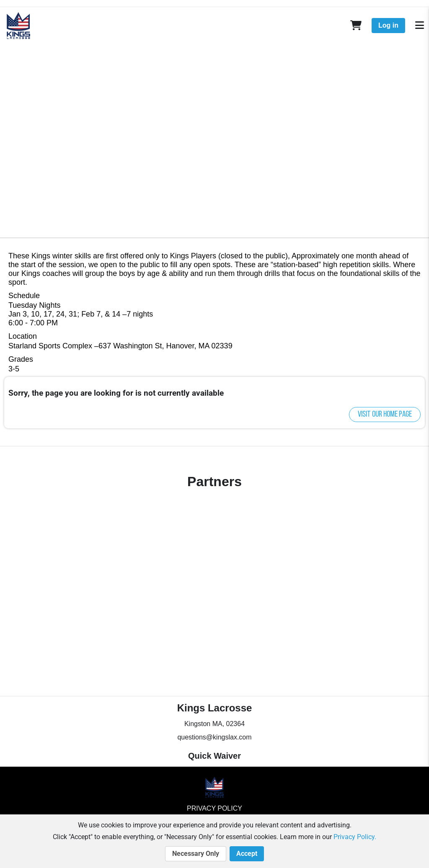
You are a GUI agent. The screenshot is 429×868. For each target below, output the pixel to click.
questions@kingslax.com (214, 737)
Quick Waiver (214, 756)
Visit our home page (385, 415)
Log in (388, 25)
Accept (247, 854)
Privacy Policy (214, 808)
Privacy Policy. (355, 837)
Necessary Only (196, 854)
